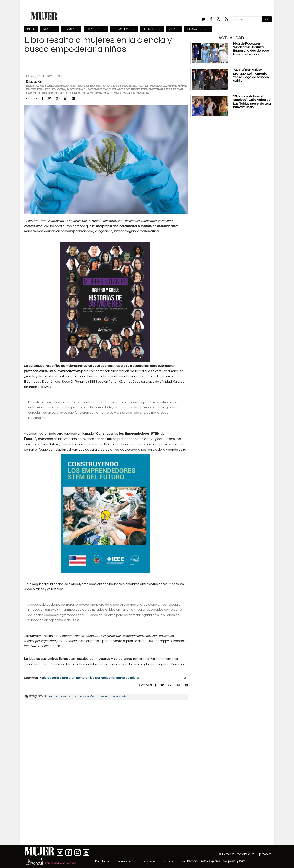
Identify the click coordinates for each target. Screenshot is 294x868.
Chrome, (193, 861)
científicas (69, 697)
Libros (103, 697)
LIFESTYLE (150, 29)
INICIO (31, 29)
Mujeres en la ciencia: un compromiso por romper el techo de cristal (89, 678)
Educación (87, 697)
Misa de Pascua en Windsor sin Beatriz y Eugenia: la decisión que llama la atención (251, 49)
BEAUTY (69, 29)
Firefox (203, 861)
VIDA (172, 29)
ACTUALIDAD (122, 29)
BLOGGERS (195, 29)
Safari (243, 861)
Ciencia (52, 697)
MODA (47, 29)
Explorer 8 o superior (223, 861)
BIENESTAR (94, 29)
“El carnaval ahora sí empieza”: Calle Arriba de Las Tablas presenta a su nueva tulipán (252, 102)
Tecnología (119, 697)
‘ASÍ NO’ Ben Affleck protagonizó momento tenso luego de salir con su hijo (251, 75)
